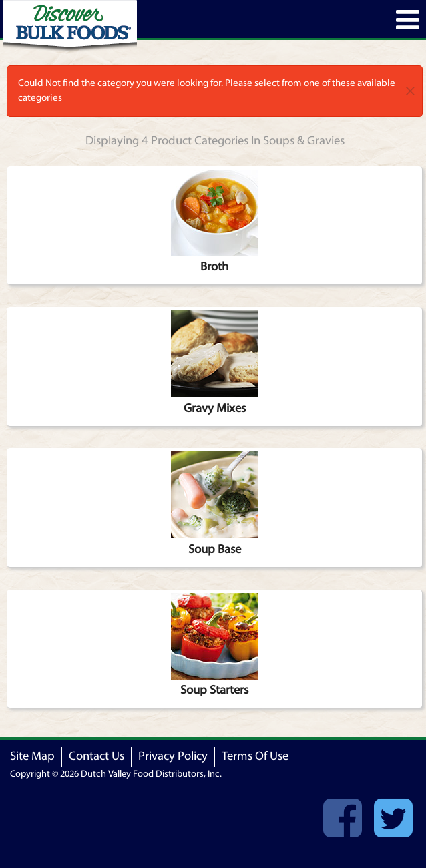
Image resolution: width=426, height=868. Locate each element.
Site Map (32, 756)
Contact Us (96, 756)
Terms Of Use (255, 756)
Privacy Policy (173, 756)
